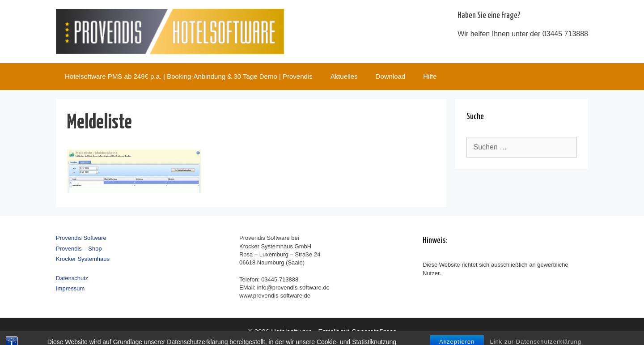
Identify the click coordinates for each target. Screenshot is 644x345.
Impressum (70, 288)
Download (391, 76)
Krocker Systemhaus (83, 259)
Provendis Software (81, 238)
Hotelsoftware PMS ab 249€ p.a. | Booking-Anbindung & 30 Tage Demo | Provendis (189, 76)
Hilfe (430, 76)
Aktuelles (344, 76)
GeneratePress (374, 331)
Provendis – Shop (79, 249)
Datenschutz (72, 278)
